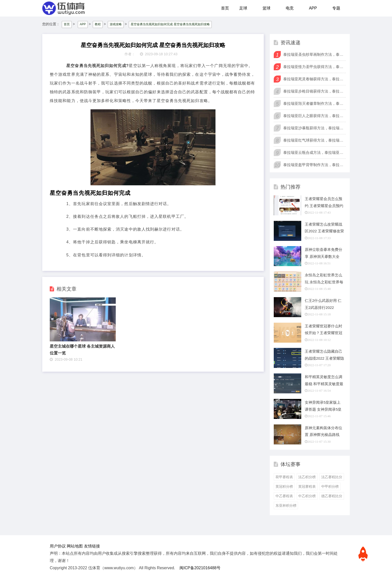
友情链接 (92, 546)
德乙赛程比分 (332, 496)
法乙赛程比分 (332, 477)
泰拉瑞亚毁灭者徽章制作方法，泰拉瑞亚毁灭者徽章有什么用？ (314, 103)
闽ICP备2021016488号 (200, 568)
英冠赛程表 (307, 486)
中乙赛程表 (284, 496)
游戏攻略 (116, 24)
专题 (336, 8)
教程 (98, 24)
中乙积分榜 (307, 496)
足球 (243, 8)
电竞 (290, 8)
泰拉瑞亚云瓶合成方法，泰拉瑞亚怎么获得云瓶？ (314, 152)
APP (313, 8)
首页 (225, 8)
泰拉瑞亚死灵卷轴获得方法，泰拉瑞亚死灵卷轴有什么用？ (314, 79)
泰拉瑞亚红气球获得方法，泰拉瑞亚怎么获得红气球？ (314, 140)
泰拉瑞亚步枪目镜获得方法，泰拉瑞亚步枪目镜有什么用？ (314, 91)
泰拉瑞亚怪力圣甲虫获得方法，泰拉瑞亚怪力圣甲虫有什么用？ (314, 67)
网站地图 (75, 546)
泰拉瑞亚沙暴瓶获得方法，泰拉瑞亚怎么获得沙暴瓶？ (314, 128)
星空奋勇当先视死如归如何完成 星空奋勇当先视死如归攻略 (170, 24)
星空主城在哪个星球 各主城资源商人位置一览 (82, 350)
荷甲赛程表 (284, 477)
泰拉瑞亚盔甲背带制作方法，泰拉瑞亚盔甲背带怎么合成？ (314, 165)
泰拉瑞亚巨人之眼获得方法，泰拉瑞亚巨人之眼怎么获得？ (314, 116)
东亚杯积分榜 (286, 505)
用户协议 (58, 546)
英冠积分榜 (284, 486)
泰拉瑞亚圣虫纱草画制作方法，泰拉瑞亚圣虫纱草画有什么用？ (314, 54)
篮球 (266, 8)
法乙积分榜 (307, 477)
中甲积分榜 (330, 486)
